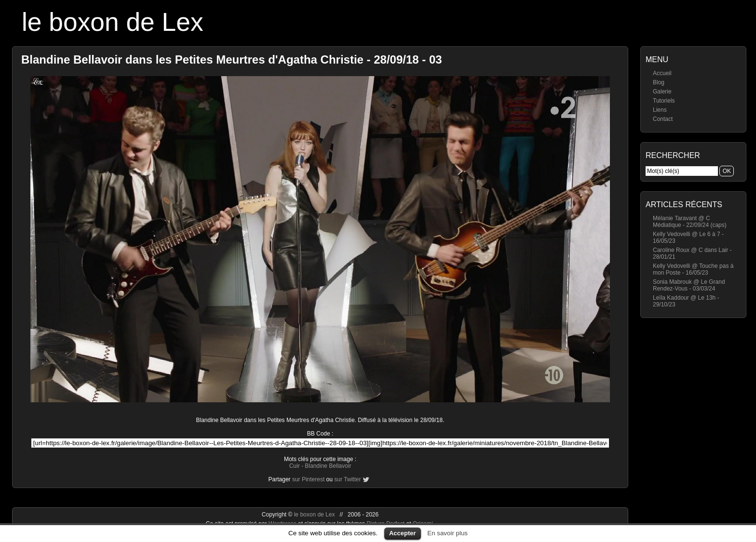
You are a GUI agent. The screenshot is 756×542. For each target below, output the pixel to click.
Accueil (662, 73)
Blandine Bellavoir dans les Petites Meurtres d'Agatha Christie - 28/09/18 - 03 (232, 59)
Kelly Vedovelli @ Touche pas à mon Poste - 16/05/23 (693, 269)
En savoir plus (447, 533)
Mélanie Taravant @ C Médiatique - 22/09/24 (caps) (690, 222)
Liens (660, 110)
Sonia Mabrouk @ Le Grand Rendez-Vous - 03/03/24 (689, 285)
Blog (659, 82)
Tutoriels (664, 101)
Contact (663, 119)
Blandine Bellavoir (328, 466)
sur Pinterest (308, 479)
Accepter (403, 533)
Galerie (662, 92)
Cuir (295, 466)
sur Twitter (347, 479)
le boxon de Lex (113, 22)
